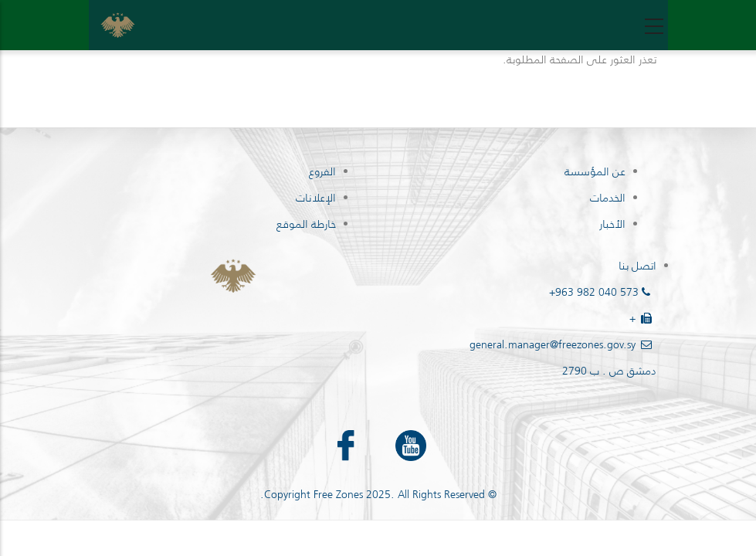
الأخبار (612, 224)
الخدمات (608, 198)
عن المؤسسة (595, 171)
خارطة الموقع (306, 224)
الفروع (322, 171)
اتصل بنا (637, 266)
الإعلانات (316, 198)
